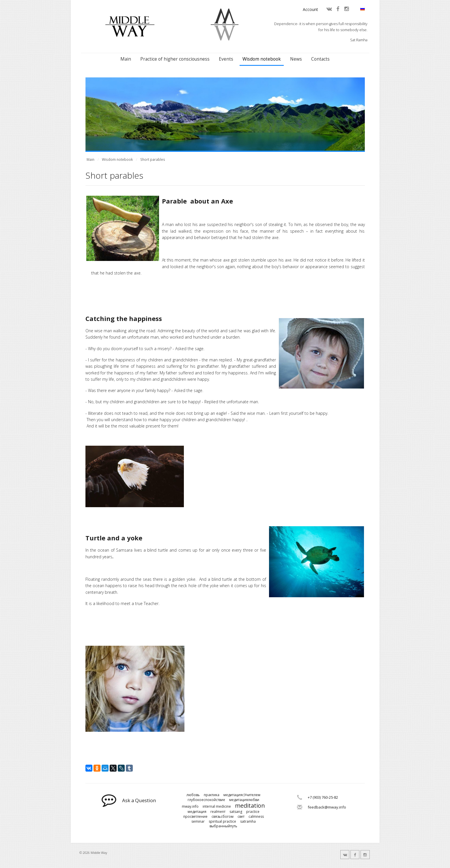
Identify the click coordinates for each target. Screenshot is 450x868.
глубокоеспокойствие (206, 800)
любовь (193, 795)
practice (253, 812)
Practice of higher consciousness (175, 59)
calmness (256, 817)
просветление (195, 817)
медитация (197, 812)
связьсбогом (223, 817)
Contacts (320, 59)
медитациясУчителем (242, 795)
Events (226, 59)
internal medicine (217, 807)
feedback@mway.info (327, 807)
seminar (198, 822)
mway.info (190, 807)
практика (212, 795)
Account (310, 9)
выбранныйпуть (223, 826)
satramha (248, 822)
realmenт (218, 812)
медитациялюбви (244, 800)
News (296, 59)
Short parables (153, 159)
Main (126, 59)
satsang (236, 812)
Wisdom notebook (262, 59)
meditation (250, 806)
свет (241, 817)
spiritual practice (222, 822)
